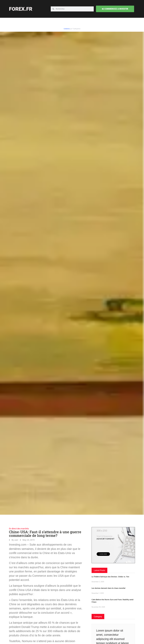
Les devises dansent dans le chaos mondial (108, 588)
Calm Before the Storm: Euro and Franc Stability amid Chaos (112, 601)
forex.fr (21, 9)
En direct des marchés (19, 529)
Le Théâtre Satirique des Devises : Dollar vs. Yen (110, 577)
